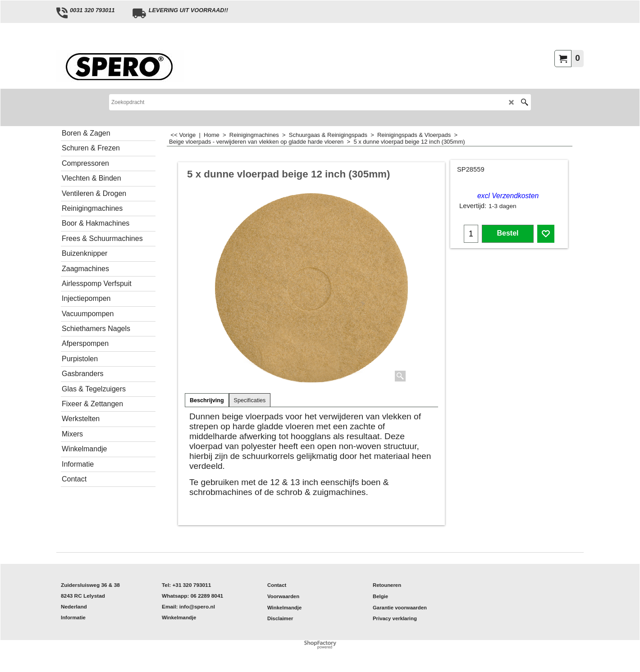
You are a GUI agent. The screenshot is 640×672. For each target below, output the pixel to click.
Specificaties (250, 400)
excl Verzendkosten (508, 196)
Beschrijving (207, 400)
